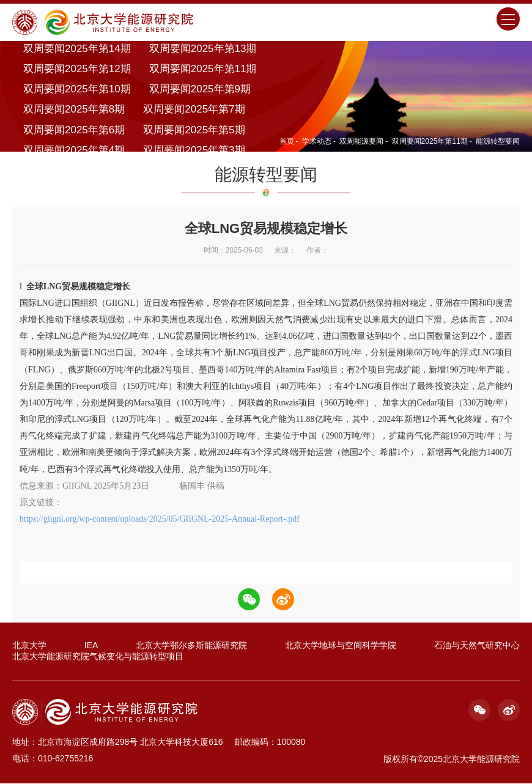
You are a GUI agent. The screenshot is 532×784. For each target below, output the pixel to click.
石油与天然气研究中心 (477, 646)
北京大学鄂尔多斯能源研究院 (191, 646)
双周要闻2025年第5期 (194, 130)
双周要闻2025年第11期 (203, 69)
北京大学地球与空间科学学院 (341, 646)
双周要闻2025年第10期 (77, 90)
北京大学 (29, 646)
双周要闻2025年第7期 (194, 110)
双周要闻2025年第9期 (200, 90)
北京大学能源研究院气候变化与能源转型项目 (98, 657)
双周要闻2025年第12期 (77, 69)
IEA (91, 646)
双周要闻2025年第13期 (203, 49)
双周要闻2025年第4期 (74, 150)
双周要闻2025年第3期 (194, 150)
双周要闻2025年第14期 (77, 49)
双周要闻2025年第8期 (74, 110)
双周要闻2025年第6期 (74, 130)
